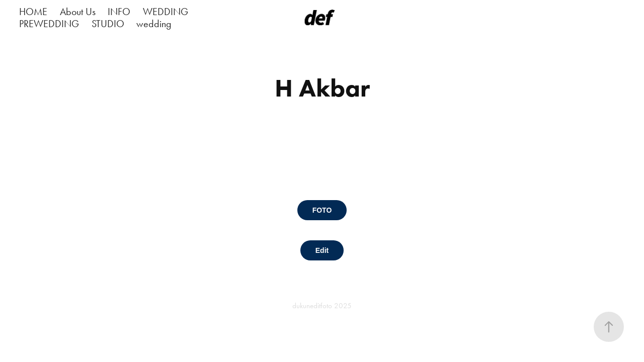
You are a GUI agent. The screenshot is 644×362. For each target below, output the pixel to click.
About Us (78, 12)
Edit (322, 250)
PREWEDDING (49, 24)
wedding (154, 24)
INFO (119, 12)
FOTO (322, 210)
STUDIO (108, 24)
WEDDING (166, 12)
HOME (33, 12)
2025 (343, 306)
